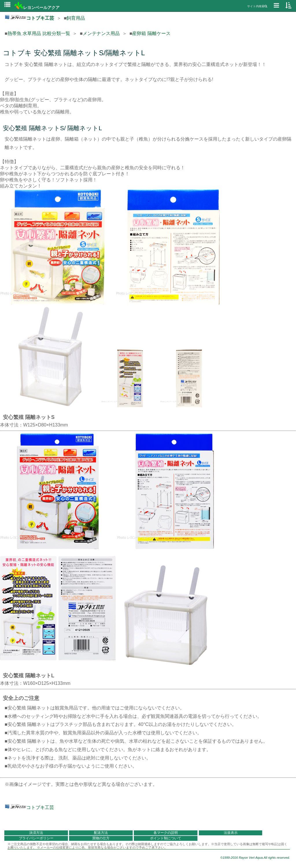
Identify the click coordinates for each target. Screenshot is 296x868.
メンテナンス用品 (101, 33)
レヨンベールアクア (37, 8)
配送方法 (101, 833)
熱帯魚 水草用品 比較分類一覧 (39, 33)
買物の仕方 (101, 838)
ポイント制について (166, 838)
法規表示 (231, 833)
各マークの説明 (166, 833)
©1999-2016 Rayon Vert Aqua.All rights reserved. (255, 858)
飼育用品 (76, 18)
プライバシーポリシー (36, 838)
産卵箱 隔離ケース (151, 33)
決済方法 (36, 833)
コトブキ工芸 (29, 18)
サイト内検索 (257, 6)
